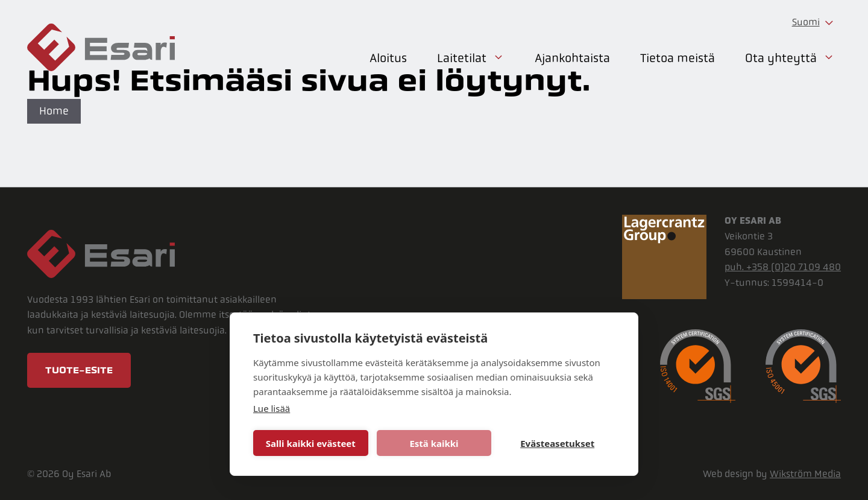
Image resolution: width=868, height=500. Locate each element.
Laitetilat (471, 59)
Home (54, 111)
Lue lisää (272, 408)
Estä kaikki (434, 443)
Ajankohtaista (572, 58)
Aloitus (388, 58)
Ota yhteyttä (790, 59)
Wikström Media (805, 474)
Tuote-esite (79, 370)
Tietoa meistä (678, 58)
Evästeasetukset (557, 443)
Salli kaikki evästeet (311, 443)
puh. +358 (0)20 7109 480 (783, 267)
